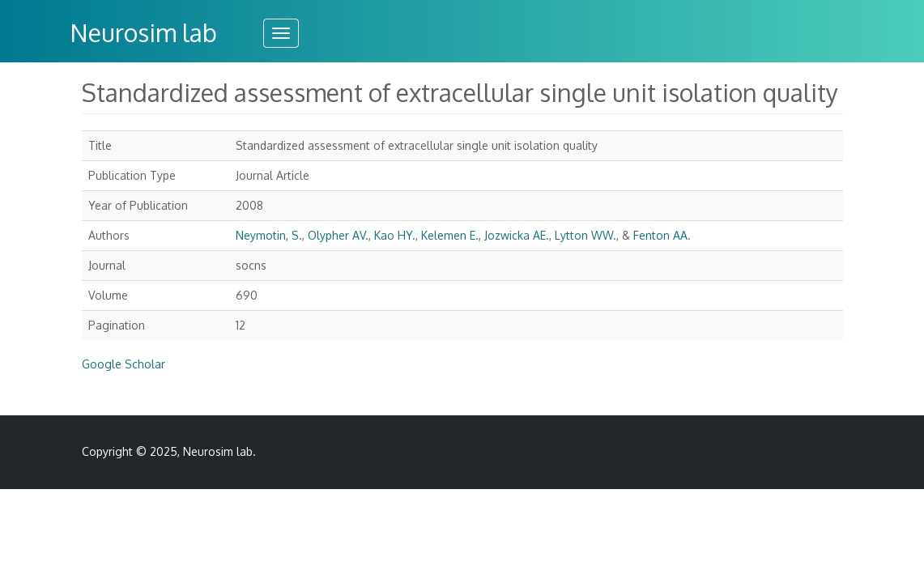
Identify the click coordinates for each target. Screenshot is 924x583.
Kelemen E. (450, 235)
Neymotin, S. (269, 235)
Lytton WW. (585, 235)
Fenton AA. (662, 235)
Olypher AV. (338, 235)
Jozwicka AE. (517, 235)
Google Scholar (123, 364)
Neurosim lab (143, 32)
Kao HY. (395, 235)
